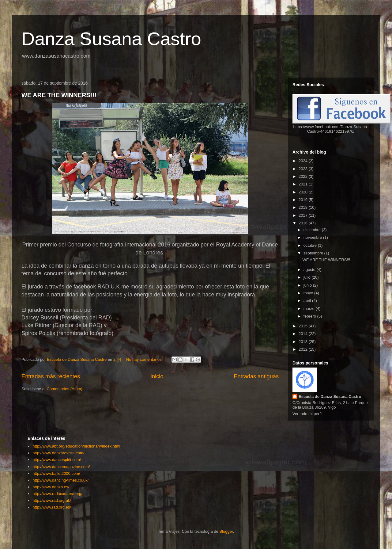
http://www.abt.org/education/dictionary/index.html (76, 446)
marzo (310, 309)
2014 (304, 334)
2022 (304, 176)
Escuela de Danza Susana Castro (330, 396)
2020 (304, 192)
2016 (304, 223)
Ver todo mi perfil (307, 414)
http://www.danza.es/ (51, 487)
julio (308, 277)
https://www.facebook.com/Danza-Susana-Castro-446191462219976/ (331, 129)
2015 (304, 326)
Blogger (226, 531)
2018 (304, 207)
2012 (304, 349)
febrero (310, 316)
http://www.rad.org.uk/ (52, 500)
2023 (304, 169)
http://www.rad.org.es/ (52, 507)
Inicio (157, 376)
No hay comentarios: (145, 359)
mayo (309, 293)
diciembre (313, 230)
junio (308, 285)
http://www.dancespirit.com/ (57, 460)
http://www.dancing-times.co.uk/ (60, 480)
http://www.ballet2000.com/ (56, 473)
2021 (304, 184)
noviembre (313, 237)
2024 (304, 161)
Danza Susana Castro (111, 39)
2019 (304, 200)
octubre (311, 245)
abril (308, 301)
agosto (310, 270)
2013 (304, 342)
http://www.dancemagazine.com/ (61, 467)
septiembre (314, 253)
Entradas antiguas (256, 376)
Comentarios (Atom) (64, 389)
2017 (304, 215)
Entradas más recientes (51, 376)
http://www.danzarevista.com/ (58, 453)
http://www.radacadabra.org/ (57, 494)
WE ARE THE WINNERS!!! (59, 95)
